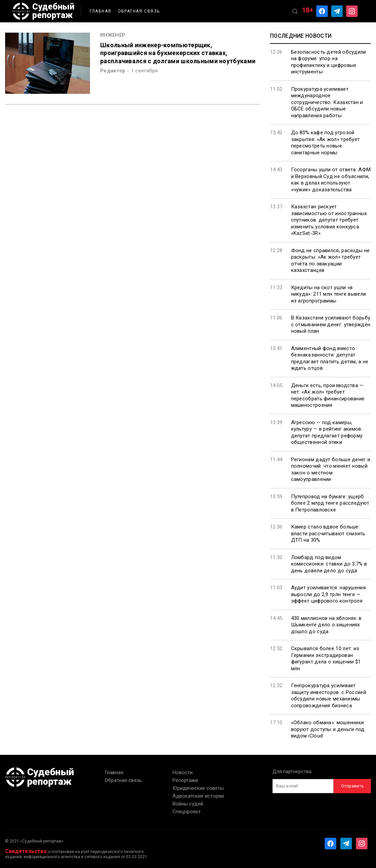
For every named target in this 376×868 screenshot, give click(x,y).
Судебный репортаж (43, 11)
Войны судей (188, 804)
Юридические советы (198, 788)
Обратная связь (139, 11)
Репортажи (185, 780)
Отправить (352, 786)
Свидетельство (26, 851)
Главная (101, 11)
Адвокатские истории (198, 796)
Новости (183, 772)
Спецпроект (187, 812)
